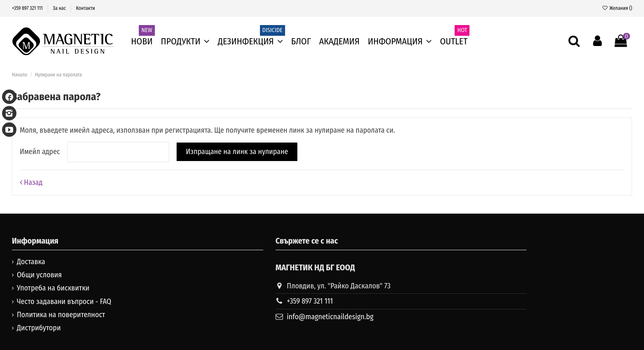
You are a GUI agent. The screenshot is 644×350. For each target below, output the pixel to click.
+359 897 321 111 (28, 8)
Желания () (617, 8)
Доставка (31, 262)
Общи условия (39, 275)
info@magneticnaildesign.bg (330, 317)
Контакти (85, 8)
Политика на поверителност (61, 315)
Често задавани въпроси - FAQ (64, 302)
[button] (400, 41)
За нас (60, 8)
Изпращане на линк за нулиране (237, 152)
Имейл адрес (40, 152)
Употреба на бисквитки (53, 288)
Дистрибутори (39, 328)
